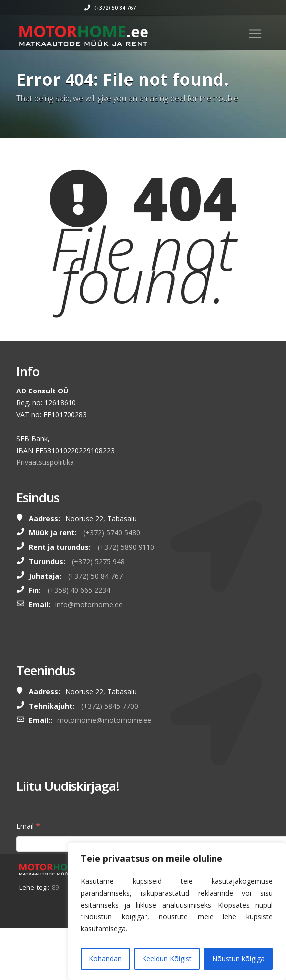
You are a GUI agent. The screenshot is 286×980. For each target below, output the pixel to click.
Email (28, 825)
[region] (177, 911)
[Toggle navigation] (255, 34)
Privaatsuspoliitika (45, 462)
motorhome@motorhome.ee (104, 720)
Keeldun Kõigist (167, 958)
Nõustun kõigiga (238, 958)
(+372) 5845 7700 (110, 706)
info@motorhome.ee (89, 605)
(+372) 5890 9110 (126, 547)
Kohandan (105, 958)
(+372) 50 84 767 (150, 8)
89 (55, 887)
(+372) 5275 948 (98, 561)
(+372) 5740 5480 (112, 533)
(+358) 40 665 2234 (79, 590)
